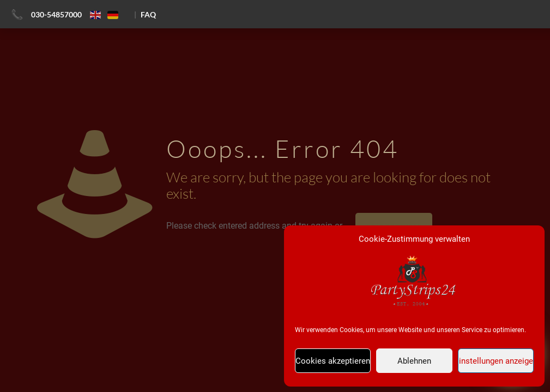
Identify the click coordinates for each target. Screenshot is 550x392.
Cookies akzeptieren (333, 361)
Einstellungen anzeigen (496, 361)
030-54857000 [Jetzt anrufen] (56, 14)
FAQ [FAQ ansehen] (148, 14)
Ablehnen (414, 361)
